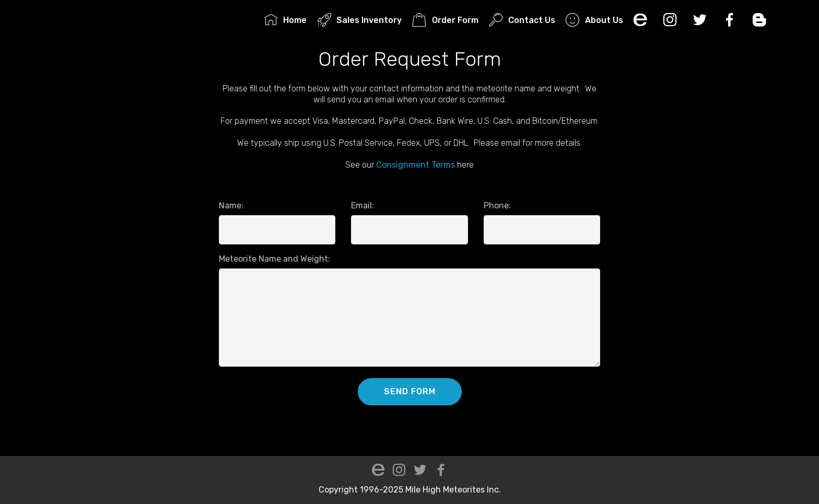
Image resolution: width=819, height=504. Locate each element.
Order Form (445, 20)
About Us (594, 20)
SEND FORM (410, 391)
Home (285, 20)
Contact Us (522, 20)
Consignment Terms (416, 165)
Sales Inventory (360, 20)
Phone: (497, 206)
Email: (362, 206)
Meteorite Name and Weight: (274, 259)
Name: (231, 206)
